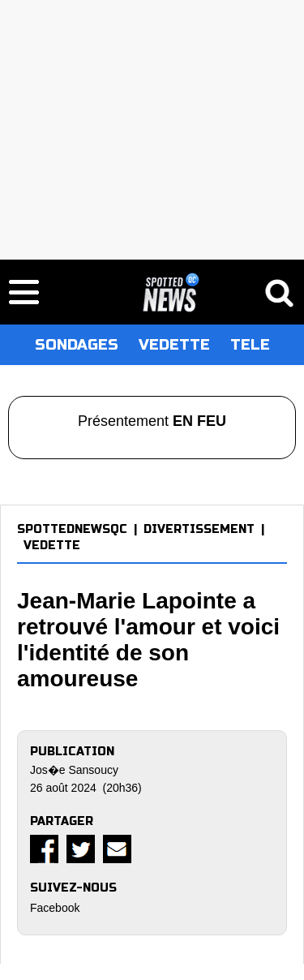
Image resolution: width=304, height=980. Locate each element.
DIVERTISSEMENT (199, 529)
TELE (250, 345)
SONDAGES (77, 345)
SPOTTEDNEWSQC (72, 529)
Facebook (55, 908)
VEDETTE (174, 345)
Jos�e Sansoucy (74, 770)
